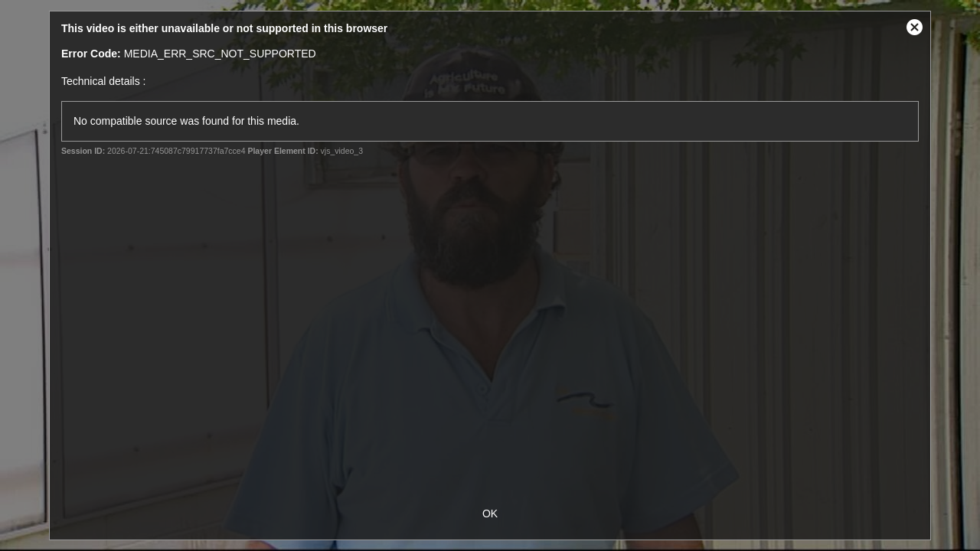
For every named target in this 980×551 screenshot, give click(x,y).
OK (490, 514)
